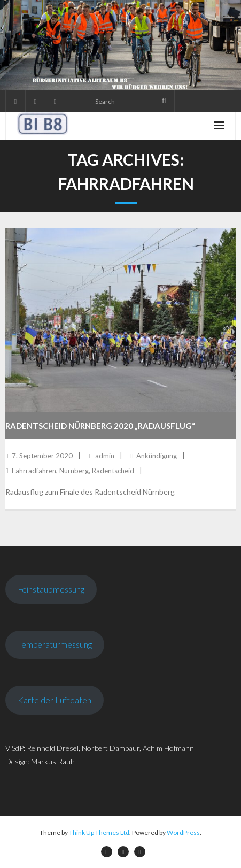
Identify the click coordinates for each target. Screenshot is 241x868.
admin (105, 456)
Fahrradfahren (34, 471)
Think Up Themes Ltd (99, 832)
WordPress (183, 832)
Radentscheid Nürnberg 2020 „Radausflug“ (100, 426)
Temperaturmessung (55, 644)
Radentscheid (113, 471)
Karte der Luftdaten (55, 700)
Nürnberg (74, 471)
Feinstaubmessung (51, 589)
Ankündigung (157, 456)
